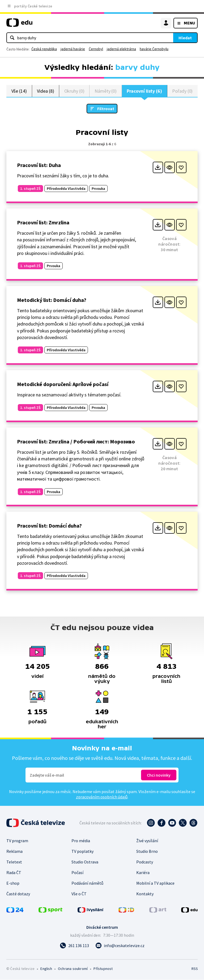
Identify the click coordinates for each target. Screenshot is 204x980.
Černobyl (96, 49)
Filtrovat (106, 109)
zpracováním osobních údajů (102, 797)
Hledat (185, 38)
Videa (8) (45, 91)
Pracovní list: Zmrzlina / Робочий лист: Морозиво (76, 442)
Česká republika (44, 49)
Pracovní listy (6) (144, 91)
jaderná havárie (73, 49)
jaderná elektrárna (121, 49)
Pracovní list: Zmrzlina (43, 223)
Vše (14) (19, 91)
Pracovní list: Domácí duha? (49, 526)
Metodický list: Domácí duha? (52, 300)
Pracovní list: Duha (39, 165)
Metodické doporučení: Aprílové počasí (63, 384)
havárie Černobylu (154, 49)
